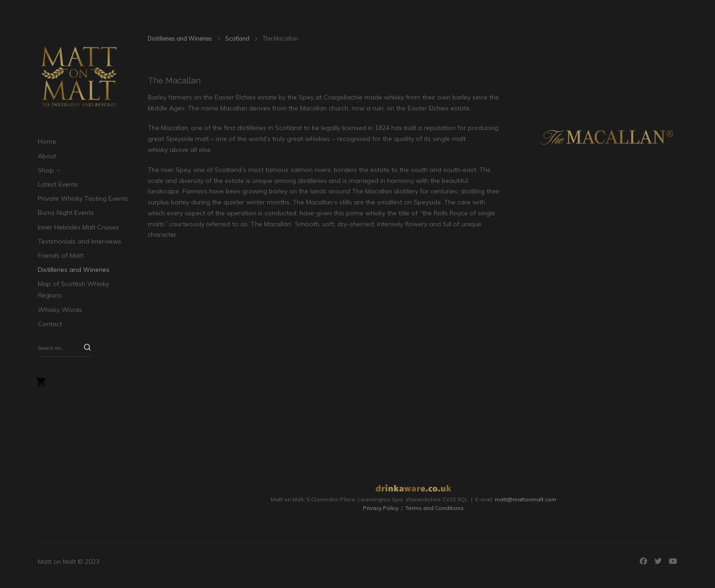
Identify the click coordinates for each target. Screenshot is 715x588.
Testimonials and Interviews (80, 241)
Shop (46, 170)
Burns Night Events (66, 213)
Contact (50, 324)
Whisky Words (60, 310)
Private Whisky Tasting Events (83, 198)
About (47, 156)
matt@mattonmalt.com (526, 499)
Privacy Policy (381, 508)
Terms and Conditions (435, 508)
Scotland (237, 38)
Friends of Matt (61, 255)
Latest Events (58, 184)
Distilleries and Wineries (74, 270)
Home (47, 141)
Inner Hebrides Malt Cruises (78, 227)
